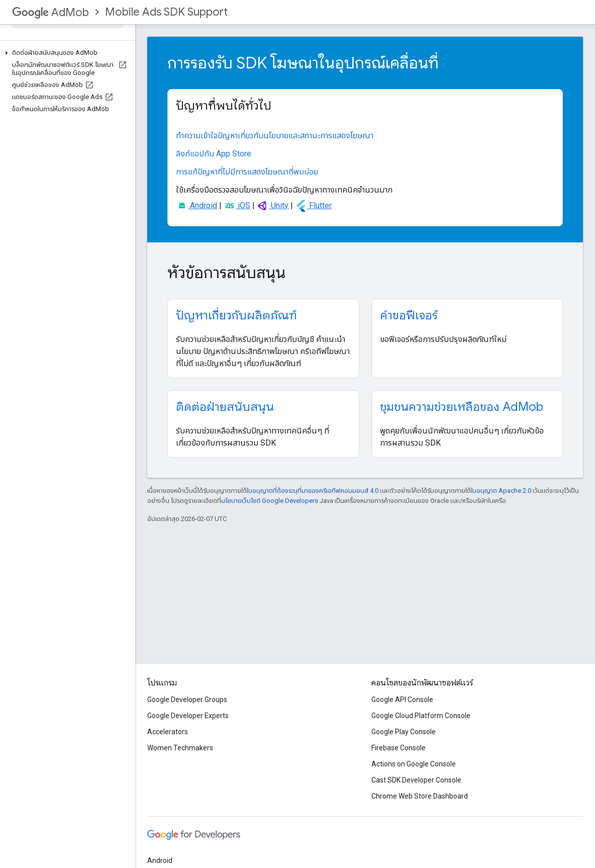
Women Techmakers (180, 748)
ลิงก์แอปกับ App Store (214, 154)
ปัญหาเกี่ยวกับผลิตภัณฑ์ (236, 315)
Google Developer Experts (188, 716)
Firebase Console (399, 748)
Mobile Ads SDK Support (166, 12)
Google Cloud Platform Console (421, 716)
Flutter (313, 205)
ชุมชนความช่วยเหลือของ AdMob (462, 407)
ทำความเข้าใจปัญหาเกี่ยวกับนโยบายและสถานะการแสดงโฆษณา (275, 136)
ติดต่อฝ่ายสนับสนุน (225, 407)
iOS (237, 205)
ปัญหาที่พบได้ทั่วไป (224, 106)
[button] (66, 53)
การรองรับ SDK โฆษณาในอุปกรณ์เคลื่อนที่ (303, 63)
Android (196, 205)
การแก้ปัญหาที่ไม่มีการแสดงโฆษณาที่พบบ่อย (247, 172)
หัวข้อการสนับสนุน (226, 273)
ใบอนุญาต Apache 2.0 (501, 491)
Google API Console (402, 700)
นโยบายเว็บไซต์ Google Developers (270, 501)
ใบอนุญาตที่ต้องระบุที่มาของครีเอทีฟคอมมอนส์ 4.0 (313, 491)
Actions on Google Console (414, 764)
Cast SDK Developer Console (416, 780)
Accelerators (168, 732)
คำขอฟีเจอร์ (409, 315)
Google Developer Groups (187, 700)
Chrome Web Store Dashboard (420, 796)
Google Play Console (404, 732)
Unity (273, 205)
